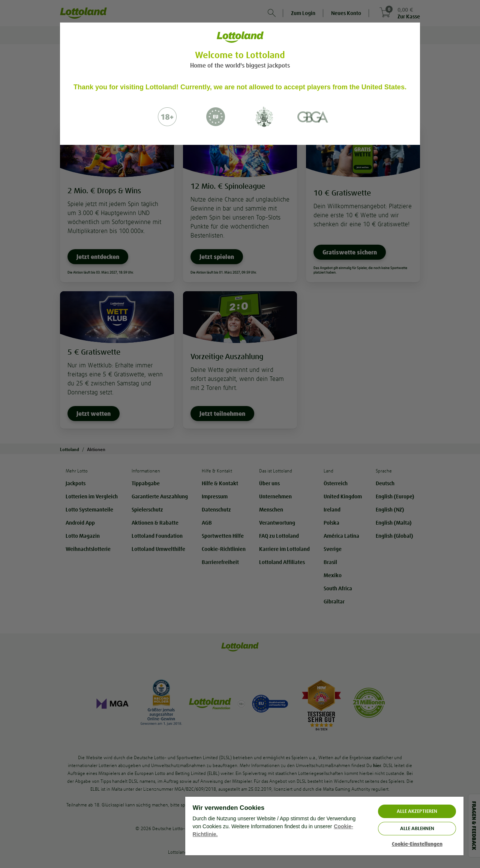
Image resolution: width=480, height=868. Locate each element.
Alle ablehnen (417, 828)
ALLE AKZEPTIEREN (417, 811)
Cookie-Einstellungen (417, 844)
